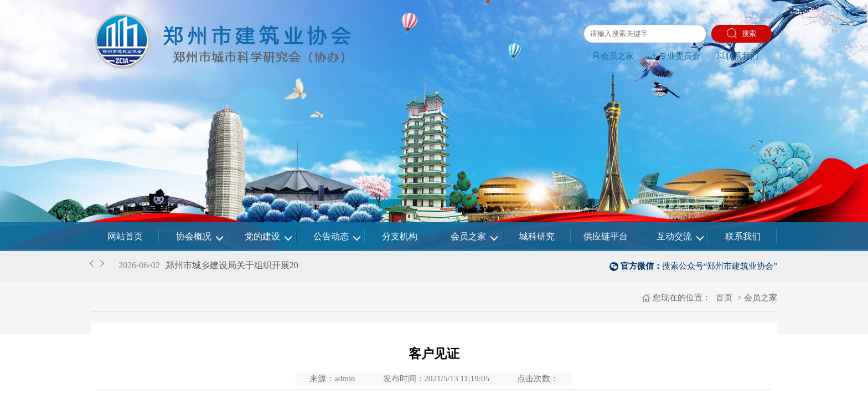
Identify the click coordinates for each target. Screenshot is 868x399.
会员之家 (613, 56)
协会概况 (194, 236)
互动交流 (674, 236)
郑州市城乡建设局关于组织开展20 (232, 265)
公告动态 (331, 236)
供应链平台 (606, 236)
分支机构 (400, 236)
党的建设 (262, 236)
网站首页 (125, 236)
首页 (723, 298)
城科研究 (537, 236)
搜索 (742, 33)
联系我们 (737, 56)
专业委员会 (675, 56)
